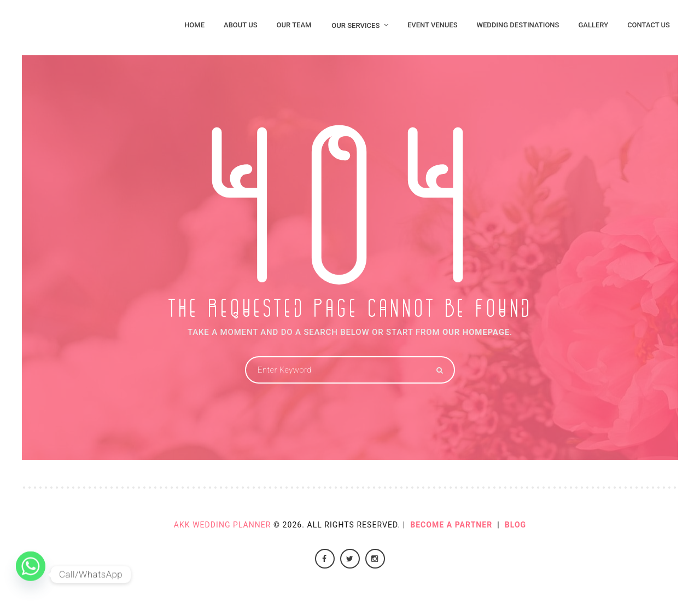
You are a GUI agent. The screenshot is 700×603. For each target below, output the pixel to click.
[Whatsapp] (31, 575)
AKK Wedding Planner (223, 525)
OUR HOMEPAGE (476, 332)
